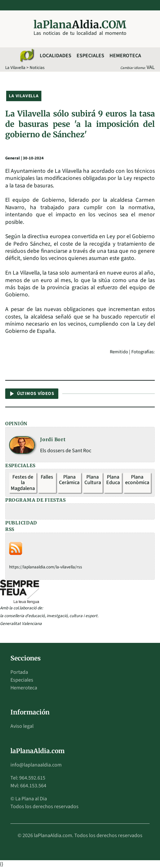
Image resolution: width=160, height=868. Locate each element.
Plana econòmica (137, 480)
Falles (47, 477)
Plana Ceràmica (69, 480)
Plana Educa (113, 480)
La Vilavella (15, 68)
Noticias (37, 68)
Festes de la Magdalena (23, 483)
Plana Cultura (93, 480)
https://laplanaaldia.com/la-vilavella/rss (46, 567)
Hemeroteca (125, 56)
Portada (19, 672)
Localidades (56, 56)
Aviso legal (22, 726)
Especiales (90, 56)
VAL (151, 67)
